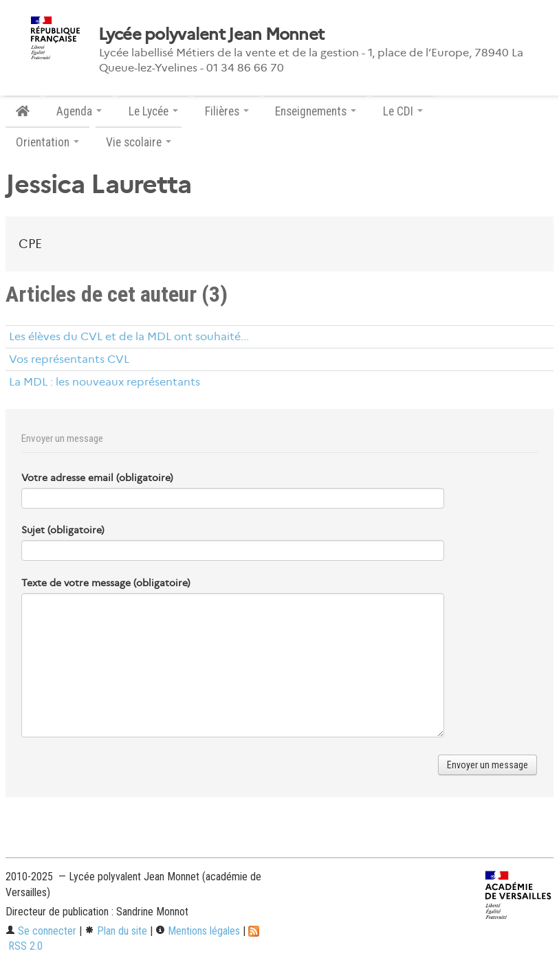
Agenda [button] (79, 111)
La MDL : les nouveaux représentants (105, 382)
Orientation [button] (47, 142)
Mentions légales (198, 931)
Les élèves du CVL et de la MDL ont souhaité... (129, 336)
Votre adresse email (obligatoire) (97, 478)
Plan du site (116, 931)
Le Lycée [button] (153, 111)
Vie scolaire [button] (139, 142)
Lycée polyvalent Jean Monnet (211, 34)
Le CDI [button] (403, 111)
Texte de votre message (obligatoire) (106, 583)
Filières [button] (227, 111)
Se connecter (41, 931)
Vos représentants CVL (69, 359)
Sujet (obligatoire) (63, 530)
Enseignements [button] (316, 111)
